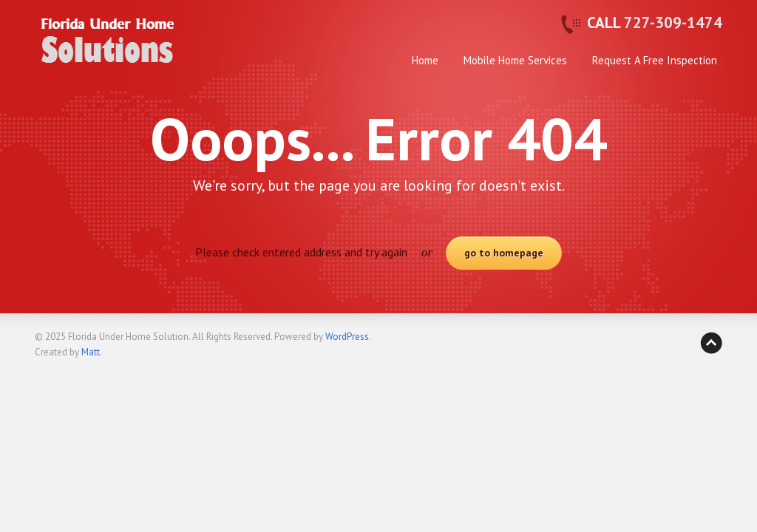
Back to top (711, 343)
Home (425, 60)
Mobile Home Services (515, 60)
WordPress (347, 337)
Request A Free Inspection (655, 60)
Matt (91, 352)
